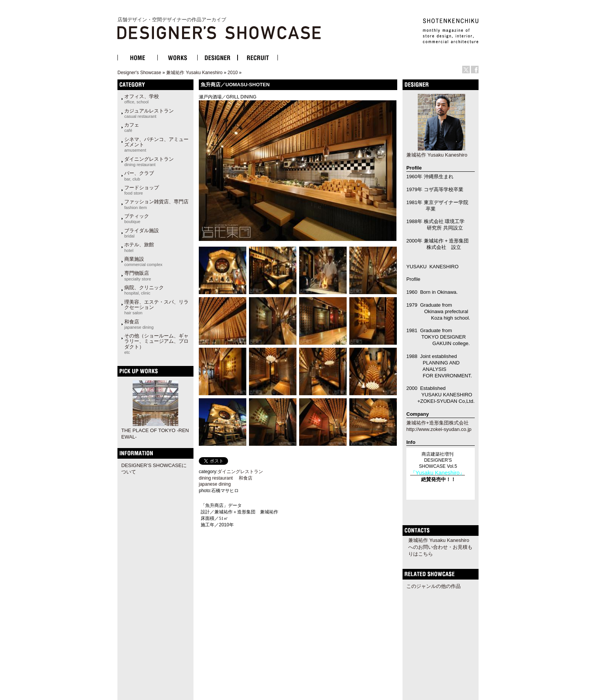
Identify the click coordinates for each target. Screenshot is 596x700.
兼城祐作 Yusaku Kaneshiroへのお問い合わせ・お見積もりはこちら (440, 547)
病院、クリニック (144, 290)
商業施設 (143, 261)
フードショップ (142, 190)
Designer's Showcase (139, 73)
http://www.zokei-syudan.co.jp (439, 429)
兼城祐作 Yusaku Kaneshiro (194, 73)
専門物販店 (138, 276)
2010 (233, 73)
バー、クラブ (139, 176)
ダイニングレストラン (149, 162)
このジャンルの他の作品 (434, 586)
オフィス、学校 (142, 99)
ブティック (137, 219)
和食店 (139, 324)
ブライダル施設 (142, 233)
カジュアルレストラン (149, 113)
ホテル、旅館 (139, 247)
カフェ (132, 127)
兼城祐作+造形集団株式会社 (437, 423)
